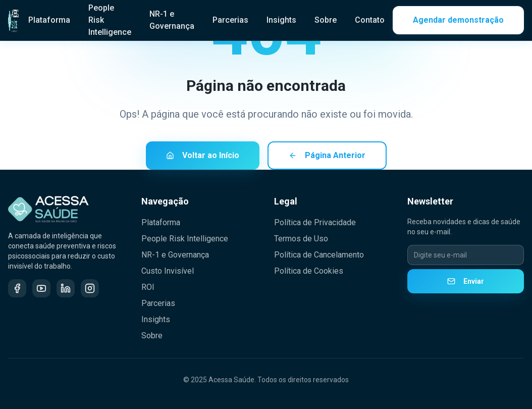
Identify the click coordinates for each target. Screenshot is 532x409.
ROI (148, 287)
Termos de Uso (301, 239)
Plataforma (49, 20)
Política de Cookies (309, 271)
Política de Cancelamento (319, 255)
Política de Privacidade (315, 222)
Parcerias (230, 20)
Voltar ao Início (203, 156)
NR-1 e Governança (172, 20)
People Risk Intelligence (185, 239)
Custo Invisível (168, 271)
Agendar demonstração (458, 20)
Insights (281, 20)
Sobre (326, 20)
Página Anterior (327, 156)
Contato (370, 20)
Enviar (466, 281)
